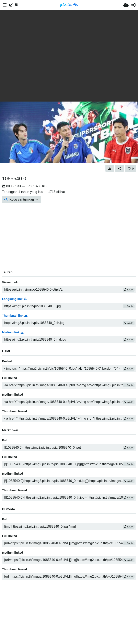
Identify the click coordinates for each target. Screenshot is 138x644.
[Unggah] (126, 5)
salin (129, 290)
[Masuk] (133, 5)
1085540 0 (14, 179)
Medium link (13, 332)
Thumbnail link (15, 316)
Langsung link (14, 299)
